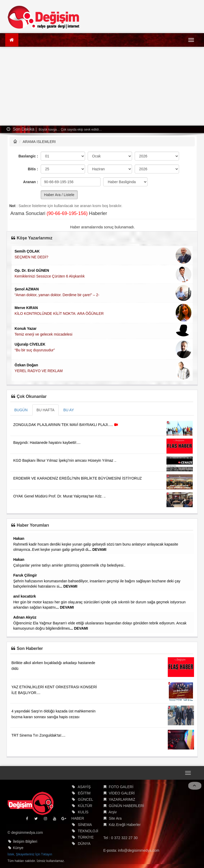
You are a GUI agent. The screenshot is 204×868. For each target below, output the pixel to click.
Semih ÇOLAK (27, 251)
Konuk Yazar (26, 328)
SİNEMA (85, 825)
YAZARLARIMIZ (122, 799)
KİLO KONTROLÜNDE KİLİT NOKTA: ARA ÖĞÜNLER (59, 314)
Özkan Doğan (26, 365)
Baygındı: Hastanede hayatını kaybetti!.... (47, 443)
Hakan (19, 538)
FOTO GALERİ (121, 787)
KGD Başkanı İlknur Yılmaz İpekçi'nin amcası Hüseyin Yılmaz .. (65, 460)
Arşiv (113, 812)
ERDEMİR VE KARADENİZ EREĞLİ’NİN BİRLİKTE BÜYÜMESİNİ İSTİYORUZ (78, 478)
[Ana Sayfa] (12, 40)
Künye (18, 848)
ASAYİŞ (84, 787)
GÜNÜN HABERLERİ (126, 806)
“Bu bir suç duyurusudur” (35, 350)
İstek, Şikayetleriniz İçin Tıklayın (30, 854)
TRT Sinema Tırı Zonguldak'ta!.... (39, 735)
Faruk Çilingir (25, 575)
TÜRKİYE (86, 837)
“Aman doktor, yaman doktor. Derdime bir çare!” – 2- (57, 295)
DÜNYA (84, 844)
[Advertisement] (102, 86)
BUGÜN (21, 410)
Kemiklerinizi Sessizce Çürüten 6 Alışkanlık (50, 276)
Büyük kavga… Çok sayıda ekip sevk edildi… (70, 130)
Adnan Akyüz (25, 617)
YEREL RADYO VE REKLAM (39, 371)
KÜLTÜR (85, 806)
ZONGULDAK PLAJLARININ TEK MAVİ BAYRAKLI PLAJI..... (66, 425)
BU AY (69, 410)
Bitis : (33, 169)
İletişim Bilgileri (25, 841)
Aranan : (31, 182)
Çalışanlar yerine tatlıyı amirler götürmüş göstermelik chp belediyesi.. (69, 565)
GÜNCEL (86, 799)
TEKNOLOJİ (88, 831)
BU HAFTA (45, 410)
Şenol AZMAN (27, 289)
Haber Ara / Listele (59, 195)
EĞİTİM (84, 793)
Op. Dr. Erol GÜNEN (32, 270)
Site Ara (115, 818)
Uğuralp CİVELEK (30, 344)
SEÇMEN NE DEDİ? (32, 257)
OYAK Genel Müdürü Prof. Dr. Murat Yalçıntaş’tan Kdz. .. (60, 496)
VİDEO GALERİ (122, 793)
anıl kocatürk (25, 596)
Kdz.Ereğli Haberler (125, 825)
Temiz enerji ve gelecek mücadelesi (44, 334)
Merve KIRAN (26, 308)
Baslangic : (28, 156)
